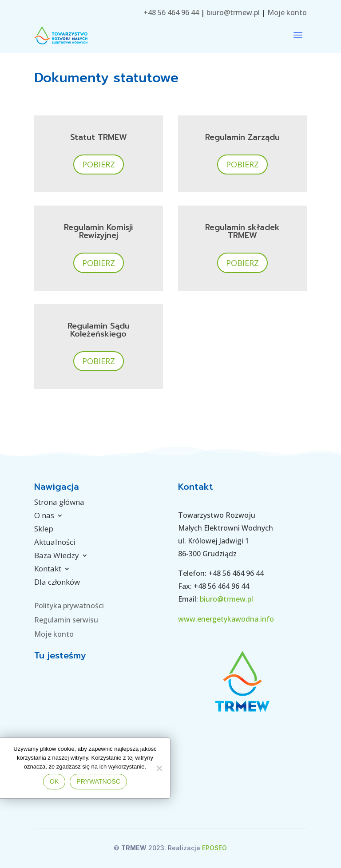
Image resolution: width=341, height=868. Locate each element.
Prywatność (98, 781)
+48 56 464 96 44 (171, 12)
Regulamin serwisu (66, 620)
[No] (159, 768)
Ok (54, 781)
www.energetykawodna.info (226, 619)
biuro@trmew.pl (233, 12)
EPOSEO (214, 848)
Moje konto (286, 12)
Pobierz (99, 164)
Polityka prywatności (69, 606)
